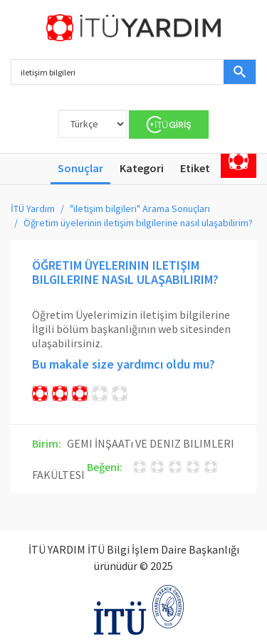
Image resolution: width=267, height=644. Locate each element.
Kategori (142, 168)
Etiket (195, 168)
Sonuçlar (80, 168)
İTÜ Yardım (33, 208)
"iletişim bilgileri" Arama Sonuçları (140, 208)
